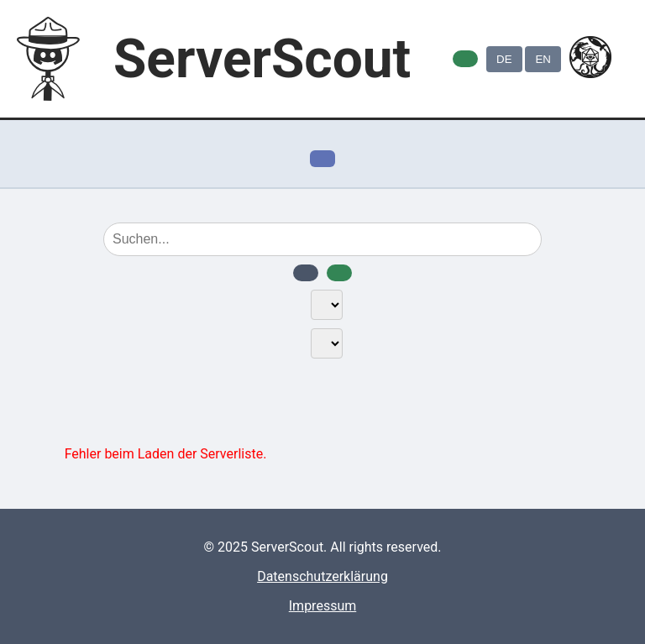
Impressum (323, 606)
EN (543, 59)
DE (504, 59)
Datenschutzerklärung (322, 576)
